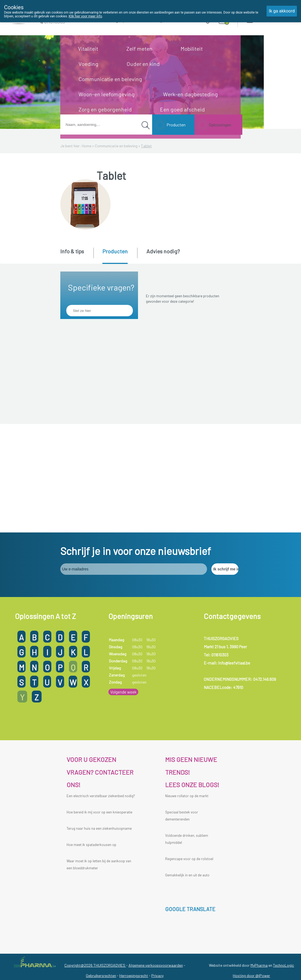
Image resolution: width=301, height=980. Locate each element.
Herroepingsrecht (134, 867)
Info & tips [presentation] (72, 251)
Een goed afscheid (182, 109)
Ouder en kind (143, 64)
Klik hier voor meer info (85, 16)
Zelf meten (139, 49)
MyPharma (259, 857)
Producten (176, 125)
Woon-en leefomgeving (107, 94)
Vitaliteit (88, 49)
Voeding (88, 64)
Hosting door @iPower (251, 867)
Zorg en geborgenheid (105, 109)
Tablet (146, 146)
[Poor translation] (20, 901)
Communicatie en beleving (110, 79)
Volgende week (123, 583)
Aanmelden (269, 19)
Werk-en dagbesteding (190, 94)
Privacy (157, 867)
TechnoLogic (283, 857)
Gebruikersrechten (101, 867)
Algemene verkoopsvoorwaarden (156, 857)
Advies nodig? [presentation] (163, 251)
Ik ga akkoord (282, 11)
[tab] (76, 255)
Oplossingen (220, 125)
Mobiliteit (192, 49)
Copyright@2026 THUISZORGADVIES (95, 857)
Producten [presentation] (115, 251)
